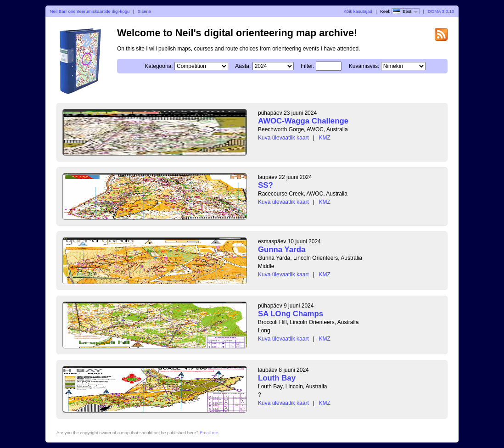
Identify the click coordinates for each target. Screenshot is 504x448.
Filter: (308, 66)
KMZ (325, 138)
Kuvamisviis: (364, 66)
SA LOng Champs (291, 314)
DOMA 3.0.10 (441, 11)
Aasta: (243, 66)
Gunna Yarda (282, 249)
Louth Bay (277, 378)
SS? (266, 185)
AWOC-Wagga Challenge (303, 121)
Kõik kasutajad (358, 11)
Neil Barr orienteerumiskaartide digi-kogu (90, 11)
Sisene (144, 11)
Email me (209, 433)
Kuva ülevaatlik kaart (283, 138)
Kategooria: (159, 66)
